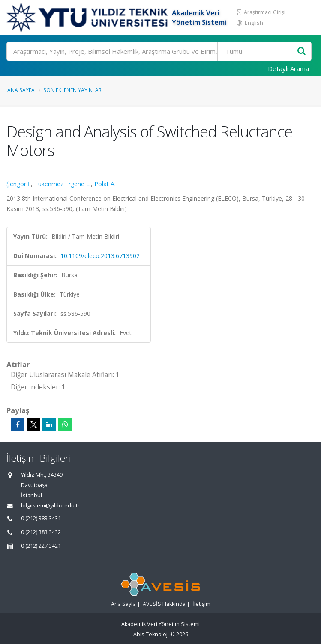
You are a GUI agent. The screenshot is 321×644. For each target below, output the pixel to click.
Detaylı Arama (288, 68)
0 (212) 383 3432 (41, 532)
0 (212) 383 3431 (41, 518)
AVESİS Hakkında (164, 604)
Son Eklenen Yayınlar (72, 90)
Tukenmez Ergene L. (63, 184)
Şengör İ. (19, 184)
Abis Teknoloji (151, 634)
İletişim (201, 604)
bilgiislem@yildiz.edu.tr (50, 506)
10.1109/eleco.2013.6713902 (100, 256)
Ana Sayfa (21, 90)
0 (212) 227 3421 (41, 546)
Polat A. (105, 184)
